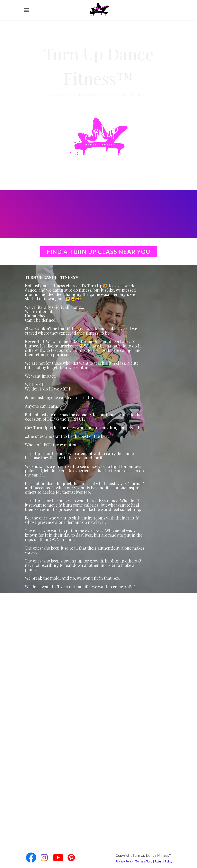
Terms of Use (144, 861)
